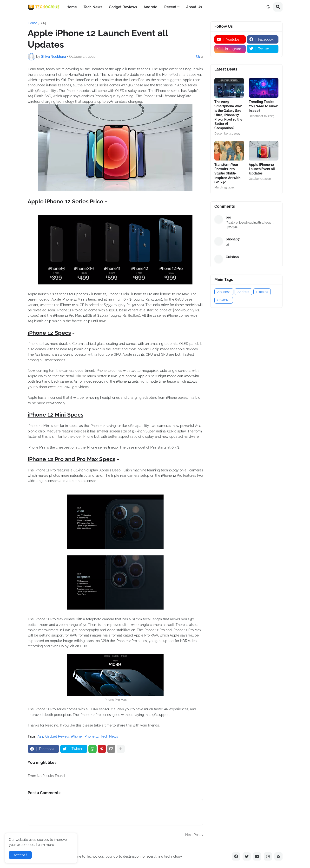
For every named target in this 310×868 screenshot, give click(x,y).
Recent (170, 7)
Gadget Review (57, 736)
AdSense (224, 292)
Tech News (93, 7)
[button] (268, 7)
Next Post (193, 835)
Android (151, 7)
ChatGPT (224, 300)
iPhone (76, 736)
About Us (194, 7)
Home (72, 7)
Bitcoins (262, 292)
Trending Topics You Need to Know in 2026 (263, 106)
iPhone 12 (91, 736)
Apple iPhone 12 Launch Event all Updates (262, 169)
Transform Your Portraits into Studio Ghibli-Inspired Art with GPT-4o (227, 173)
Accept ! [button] (20, 855)
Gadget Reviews (123, 7)
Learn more (45, 845)
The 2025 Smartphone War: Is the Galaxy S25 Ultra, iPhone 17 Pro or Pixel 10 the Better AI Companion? (228, 115)
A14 (43, 23)
